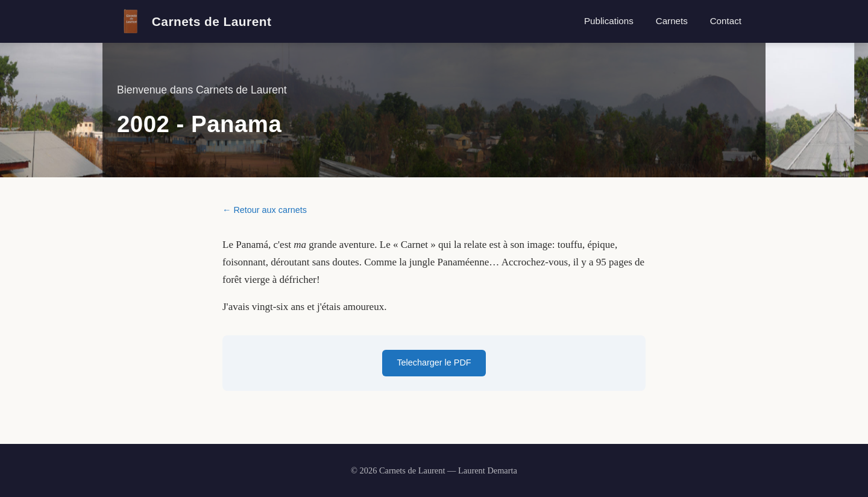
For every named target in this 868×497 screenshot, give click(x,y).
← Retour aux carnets (265, 210)
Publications (609, 21)
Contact (726, 21)
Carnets (672, 21)
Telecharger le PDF (434, 362)
